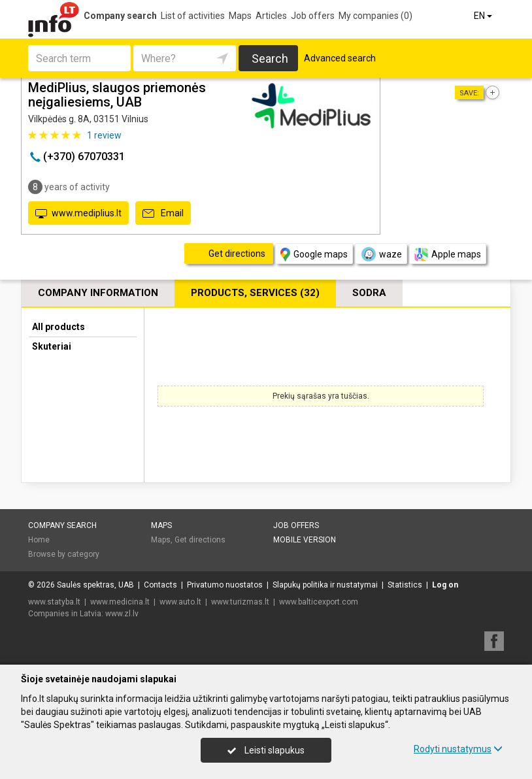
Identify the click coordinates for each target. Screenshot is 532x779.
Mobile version (305, 540)
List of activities (193, 16)
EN (484, 16)
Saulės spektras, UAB (95, 585)
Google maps (314, 255)
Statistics (405, 585)
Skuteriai (52, 346)
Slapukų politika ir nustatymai (325, 585)
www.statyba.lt (54, 602)
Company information (98, 293)
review (104, 135)
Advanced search (340, 58)
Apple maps (448, 255)
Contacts (160, 585)
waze (381, 254)
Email (163, 214)
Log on (445, 585)
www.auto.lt (180, 602)
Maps (240, 16)
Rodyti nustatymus (458, 749)
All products (58, 327)
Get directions (200, 540)
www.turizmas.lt (240, 602)
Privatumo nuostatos (225, 585)
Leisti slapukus (266, 750)
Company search (120, 16)
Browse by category (64, 554)
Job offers (313, 16)
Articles (271, 16)
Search (270, 58)
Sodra (369, 293)
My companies (375, 16)
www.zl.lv (122, 614)
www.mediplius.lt (78, 214)
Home (39, 540)
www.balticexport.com (319, 602)
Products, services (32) (255, 293)
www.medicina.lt (120, 602)
